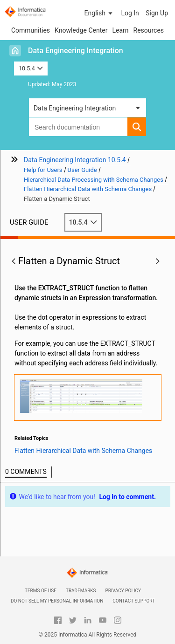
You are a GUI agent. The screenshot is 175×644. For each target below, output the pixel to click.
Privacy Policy (123, 591)
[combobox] (78, 127)
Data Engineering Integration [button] (75, 108)
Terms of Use (41, 591)
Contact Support (134, 601)
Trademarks (81, 591)
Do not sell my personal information (57, 601)
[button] (99, 13)
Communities (31, 30)
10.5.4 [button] (31, 68)
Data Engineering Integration (76, 51)
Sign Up (157, 13)
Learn (120, 30)
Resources (149, 30)
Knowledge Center (81, 30)
